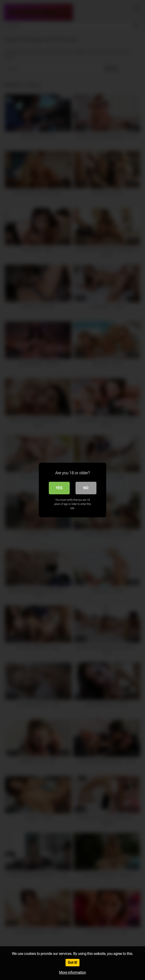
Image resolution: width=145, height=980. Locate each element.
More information (72, 972)
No (86, 488)
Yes (59, 488)
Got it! (72, 962)
